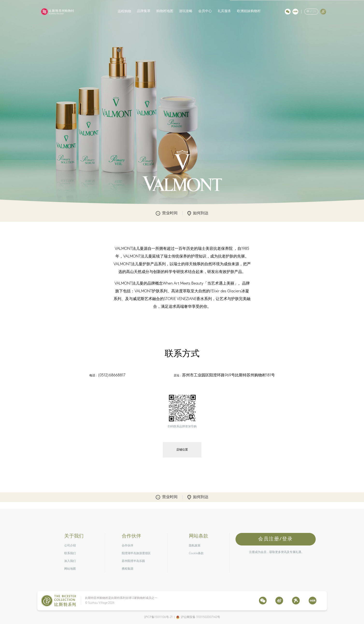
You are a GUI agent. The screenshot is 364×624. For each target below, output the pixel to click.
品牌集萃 (144, 11)
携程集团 (128, 569)
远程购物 (124, 11)
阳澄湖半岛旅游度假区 (136, 553)
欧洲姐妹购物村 (249, 11)
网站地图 (70, 569)
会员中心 (205, 11)
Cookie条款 (196, 553)
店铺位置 (182, 450)
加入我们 (70, 561)
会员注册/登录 (275, 539)
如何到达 (198, 213)
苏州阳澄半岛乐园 (133, 561)
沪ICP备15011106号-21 (158, 617)
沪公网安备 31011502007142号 (200, 617)
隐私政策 (195, 546)
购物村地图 (165, 11)
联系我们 (70, 553)
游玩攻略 (186, 11)
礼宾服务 (224, 11)
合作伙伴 (128, 546)
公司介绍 (70, 546)
